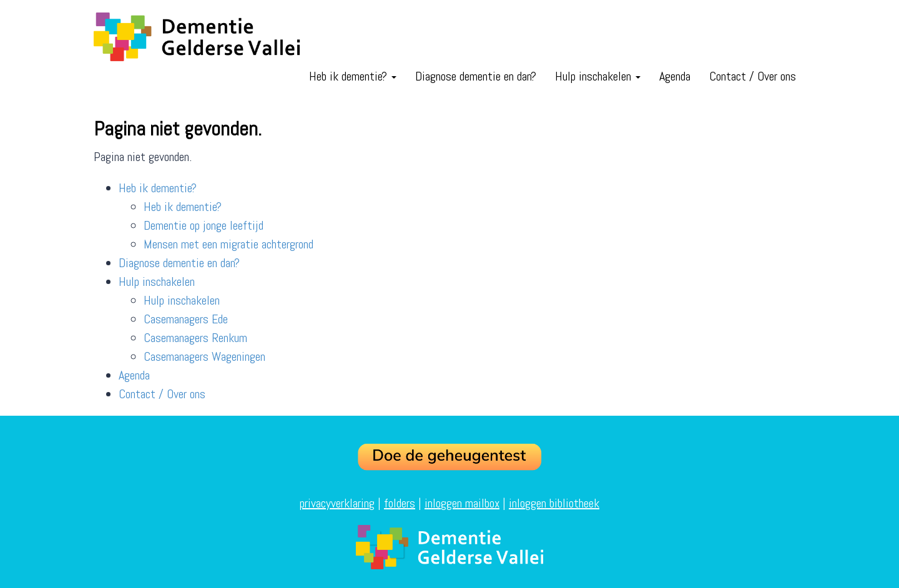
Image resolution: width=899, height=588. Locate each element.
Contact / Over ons (753, 76)
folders (400, 503)
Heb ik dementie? (353, 76)
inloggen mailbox (462, 503)
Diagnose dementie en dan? (476, 76)
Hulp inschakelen (598, 76)
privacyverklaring (337, 503)
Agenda (675, 76)
